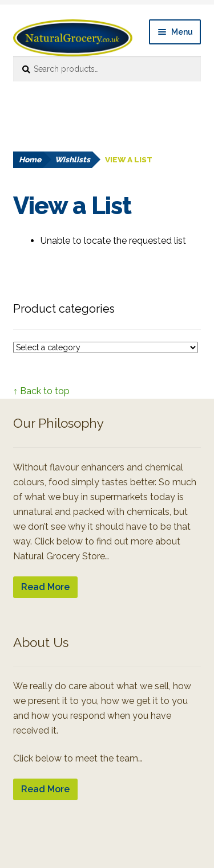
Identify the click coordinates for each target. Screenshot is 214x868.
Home (30, 159)
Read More (45, 587)
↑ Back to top (41, 391)
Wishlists (72, 159)
